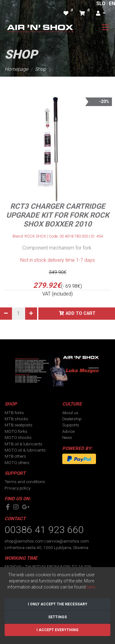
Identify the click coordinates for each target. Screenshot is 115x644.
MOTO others (17, 463)
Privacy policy (17, 488)
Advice (68, 431)
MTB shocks (16, 419)
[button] (101, 13)
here (91, 587)
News (67, 437)
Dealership (72, 419)
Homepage (16, 69)
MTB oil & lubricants (23, 444)
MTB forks (14, 413)
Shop (40, 69)
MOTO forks (16, 431)
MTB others (15, 456)
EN (112, 4)
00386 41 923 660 (44, 530)
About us (70, 413)
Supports (71, 425)
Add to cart (80, 313)
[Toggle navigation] (105, 27)
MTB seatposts (19, 425)
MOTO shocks (18, 437)
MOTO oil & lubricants (25, 450)
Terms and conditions (25, 482)
